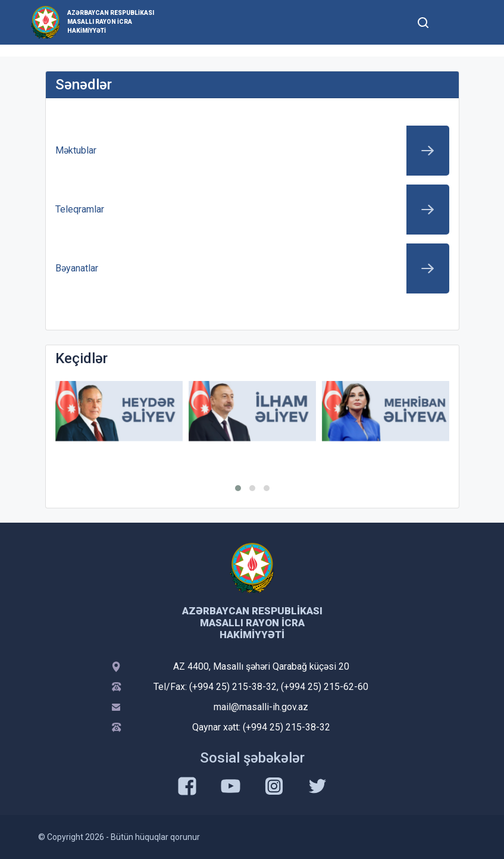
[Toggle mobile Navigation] (453, 22)
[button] (238, 488)
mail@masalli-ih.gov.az (261, 707)
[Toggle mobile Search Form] (424, 21)
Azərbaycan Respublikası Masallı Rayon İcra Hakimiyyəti (111, 22)
